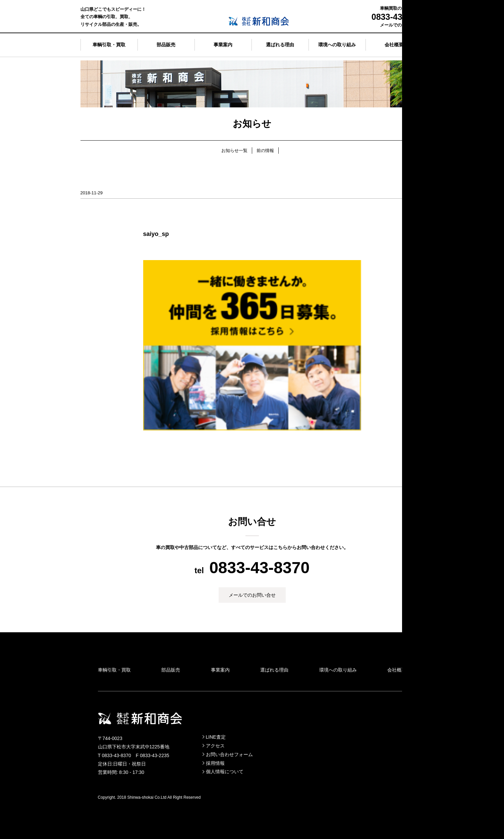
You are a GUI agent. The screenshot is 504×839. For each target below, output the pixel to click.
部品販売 (171, 670)
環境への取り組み (338, 670)
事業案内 (220, 670)
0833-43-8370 (398, 17)
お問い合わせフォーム (229, 754)
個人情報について (225, 772)
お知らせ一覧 (234, 151)
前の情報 (265, 151)
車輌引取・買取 (114, 670)
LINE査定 (216, 737)
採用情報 (215, 763)
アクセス (215, 746)
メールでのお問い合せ (402, 25)
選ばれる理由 (274, 670)
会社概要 (397, 670)
